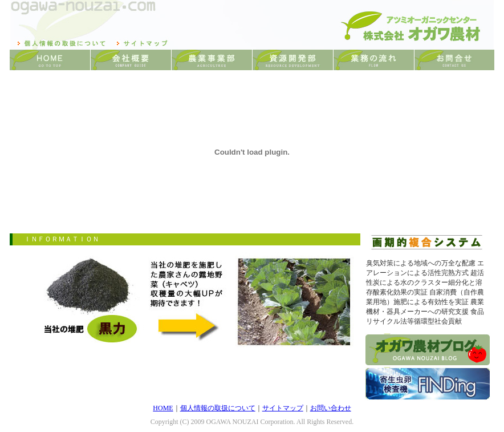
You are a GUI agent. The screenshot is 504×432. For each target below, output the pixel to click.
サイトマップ (283, 408)
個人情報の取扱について (218, 408)
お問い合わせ (331, 408)
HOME (163, 408)
